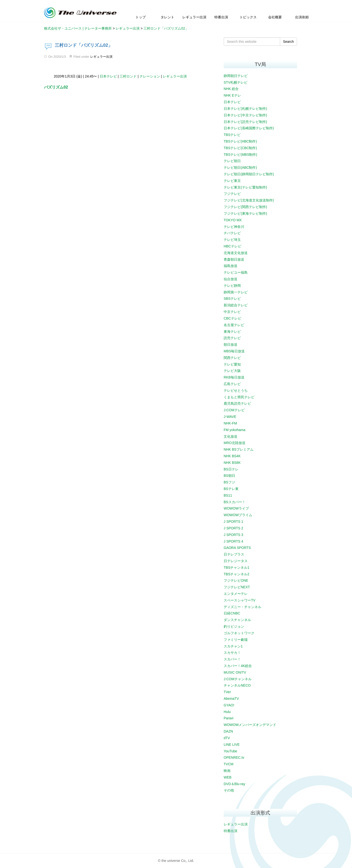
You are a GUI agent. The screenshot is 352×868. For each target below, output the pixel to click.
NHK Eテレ (232, 95)
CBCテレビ (232, 318)
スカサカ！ (232, 653)
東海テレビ (232, 332)
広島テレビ (232, 384)
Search (288, 42)
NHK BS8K (232, 463)
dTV (227, 738)
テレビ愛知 (232, 364)
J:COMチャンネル (238, 679)
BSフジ (229, 482)
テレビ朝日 (232, 161)
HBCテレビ (232, 246)
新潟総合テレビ (236, 305)
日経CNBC (232, 613)
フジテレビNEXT (237, 587)
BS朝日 (229, 476)
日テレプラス (234, 554)
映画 (227, 771)
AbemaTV (231, 699)
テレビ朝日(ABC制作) (240, 167)
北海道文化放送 (236, 253)
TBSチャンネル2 (236, 574)
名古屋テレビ (234, 325)
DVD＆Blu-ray (234, 784)
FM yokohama (235, 430)
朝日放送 (231, 345)
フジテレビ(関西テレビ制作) (245, 207)
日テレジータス (236, 561)
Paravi (229, 718)
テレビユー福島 (236, 272)
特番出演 (231, 831)
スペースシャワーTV (240, 600)
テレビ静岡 (232, 286)
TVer (227, 692)
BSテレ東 (231, 489)
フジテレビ (232, 194)
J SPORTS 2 (233, 528)
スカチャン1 (233, 646)
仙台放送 (231, 279)
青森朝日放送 (234, 259)
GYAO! (229, 705)
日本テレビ (108, 76)
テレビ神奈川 (234, 227)
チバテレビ (232, 233)
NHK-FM (230, 423)
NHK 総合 (231, 89)
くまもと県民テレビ (239, 397)
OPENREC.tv (234, 757)
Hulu (227, 712)
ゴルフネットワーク (239, 633)
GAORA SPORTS (237, 548)
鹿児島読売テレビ (237, 403)
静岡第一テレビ (236, 292)
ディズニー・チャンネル (242, 607)
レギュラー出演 (101, 57)
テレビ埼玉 (232, 240)
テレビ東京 (232, 181)
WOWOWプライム (238, 515)
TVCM (229, 764)
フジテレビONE (236, 580)
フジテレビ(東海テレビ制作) (245, 213)
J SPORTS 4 (233, 541)
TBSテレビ (232, 135)
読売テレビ (232, 338)
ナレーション (150, 76)
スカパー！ (232, 659)
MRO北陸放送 (235, 443)
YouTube (230, 751)
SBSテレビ (232, 299)
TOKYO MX (233, 220)
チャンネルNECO (237, 685)
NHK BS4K (232, 456)
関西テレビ (232, 358)
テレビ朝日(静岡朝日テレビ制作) (249, 174)
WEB (228, 777)
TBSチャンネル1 (236, 568)
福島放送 (231, 266)
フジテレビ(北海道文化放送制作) (249, 200)
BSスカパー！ (235, 502)
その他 (229, 790)
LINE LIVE (232, 745)
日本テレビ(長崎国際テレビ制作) (249, 128)
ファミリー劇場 (236, 640)
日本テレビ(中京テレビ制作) (245, 115)
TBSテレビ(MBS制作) (240, 155)
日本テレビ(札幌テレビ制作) (245, 109)
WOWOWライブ (236, 508)
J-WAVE (230, 417)
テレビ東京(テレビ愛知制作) (245, 187)
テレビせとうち (236, 390)
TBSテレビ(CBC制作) (240, 148)
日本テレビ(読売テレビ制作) (245, 122)
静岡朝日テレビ (236, 76)
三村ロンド (128, 76)
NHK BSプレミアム (239, 449)
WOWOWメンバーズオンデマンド (250, 725)
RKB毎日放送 (234, 377)
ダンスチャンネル (237, 620)
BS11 (228, 495)
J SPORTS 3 (233, 535)
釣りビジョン (234, 626)
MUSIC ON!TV (235, 672)
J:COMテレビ (234, 410)
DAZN (228, 731)
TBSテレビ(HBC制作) (240, 141)
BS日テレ (231, 469)
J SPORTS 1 (233, 522)
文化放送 (231, 436)
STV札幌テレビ (236, 82)
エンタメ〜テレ (236, 594)
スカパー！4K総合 (238, 666)
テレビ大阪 (232, 371)
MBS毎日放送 (234, 351)
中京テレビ (232, 312)
